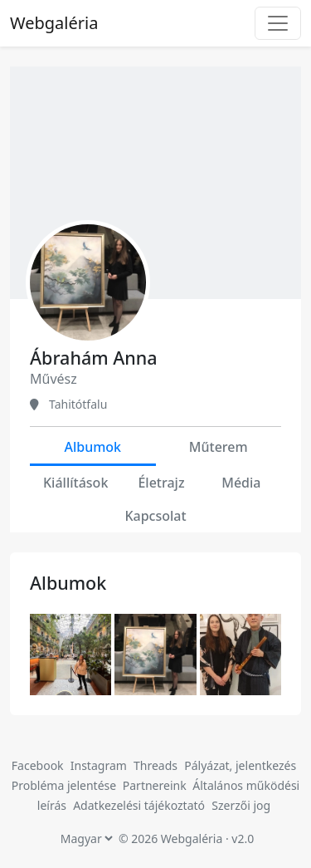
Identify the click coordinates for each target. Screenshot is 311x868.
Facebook (38, 765)
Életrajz (161, 483)
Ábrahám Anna (94, 358)
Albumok (92, 447)
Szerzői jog (241, 805)
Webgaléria (54, 23)
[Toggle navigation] (278, 23)
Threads (155, 765)
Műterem (219, 447)
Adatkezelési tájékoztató (139, 805)
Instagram (99, 765)
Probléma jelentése (66, 785)
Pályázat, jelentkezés (240, 765)
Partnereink (156, 785)
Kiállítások (75, 483)
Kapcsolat (155, 516)
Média (241, 483)
